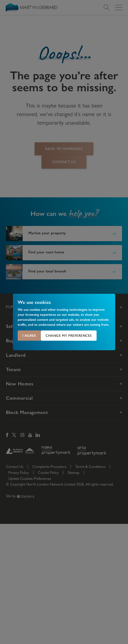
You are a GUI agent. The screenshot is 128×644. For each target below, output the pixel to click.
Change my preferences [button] (69, 336)
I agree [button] (29, 336)
